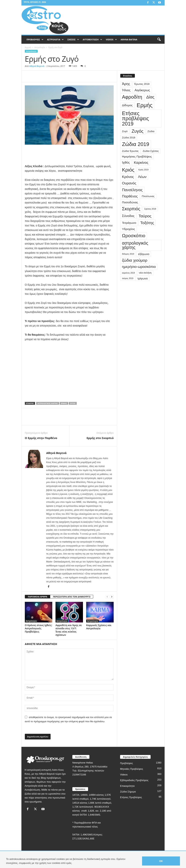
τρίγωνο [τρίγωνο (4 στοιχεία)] (143, 278)
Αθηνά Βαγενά (37, 66)
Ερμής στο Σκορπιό (100, 438)
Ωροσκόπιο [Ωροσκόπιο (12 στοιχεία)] (134, 236)
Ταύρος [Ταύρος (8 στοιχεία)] (145, 216)
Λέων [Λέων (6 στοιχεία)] (142, 177)
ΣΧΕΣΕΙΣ (73, 40)
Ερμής (64, 403)
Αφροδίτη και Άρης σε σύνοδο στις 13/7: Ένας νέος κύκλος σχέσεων (69, 630)
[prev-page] (107, 597)
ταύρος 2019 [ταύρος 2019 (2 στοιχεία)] (128, 278)
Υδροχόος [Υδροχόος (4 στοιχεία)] (129, 229)
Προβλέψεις (127, 763)
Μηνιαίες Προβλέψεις (132, 769)
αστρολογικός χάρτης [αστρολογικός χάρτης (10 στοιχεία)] (135, 245)
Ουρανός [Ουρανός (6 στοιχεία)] (129, 183)
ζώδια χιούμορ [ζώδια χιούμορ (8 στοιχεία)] (135, 260)
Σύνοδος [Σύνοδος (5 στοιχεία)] (128, 216)
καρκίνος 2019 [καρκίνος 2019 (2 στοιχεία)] (128, 273)
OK (161, 861)
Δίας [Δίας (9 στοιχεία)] (150, 97)
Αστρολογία (40, 47)
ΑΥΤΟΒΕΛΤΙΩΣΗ (92, 40)
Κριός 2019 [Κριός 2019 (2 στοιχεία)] (143, 170)
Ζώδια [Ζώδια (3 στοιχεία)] (151, 131)
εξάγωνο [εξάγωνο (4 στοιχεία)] (144, 254)
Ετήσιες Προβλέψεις (131, 797)
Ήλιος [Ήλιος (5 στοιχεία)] (126, 90)
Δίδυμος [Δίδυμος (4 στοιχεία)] (127, 105)
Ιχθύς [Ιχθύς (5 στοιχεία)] (126, 162)
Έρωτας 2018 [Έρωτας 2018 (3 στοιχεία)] (142, 84)
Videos (124, 775)
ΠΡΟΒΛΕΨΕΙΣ (35, 40)
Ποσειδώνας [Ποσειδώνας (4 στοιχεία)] (130, 202)
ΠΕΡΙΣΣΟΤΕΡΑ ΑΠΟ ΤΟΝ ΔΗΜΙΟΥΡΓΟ (72, 597)
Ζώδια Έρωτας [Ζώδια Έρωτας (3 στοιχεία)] (130, 151)
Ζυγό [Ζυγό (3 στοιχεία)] (125, 131)
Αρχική (28, 47)
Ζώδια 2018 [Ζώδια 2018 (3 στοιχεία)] (129, 138)
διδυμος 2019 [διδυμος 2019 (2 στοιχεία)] (128, 254)
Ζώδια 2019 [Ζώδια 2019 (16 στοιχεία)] (136, 144)
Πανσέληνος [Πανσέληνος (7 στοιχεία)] (132, 190)
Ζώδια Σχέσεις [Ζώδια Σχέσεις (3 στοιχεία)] (151, 151)
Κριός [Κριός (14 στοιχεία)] (128, 170)
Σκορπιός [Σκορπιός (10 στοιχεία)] (131, 209)
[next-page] (112, 597)
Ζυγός (73, 403)
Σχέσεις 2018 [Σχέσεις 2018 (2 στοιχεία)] (150, 209)
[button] (159, 40)
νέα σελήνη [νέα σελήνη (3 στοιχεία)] (145, 273)
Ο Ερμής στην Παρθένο (41, 438)
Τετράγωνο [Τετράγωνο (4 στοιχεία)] (129, 223)
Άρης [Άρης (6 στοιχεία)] (126, 84)
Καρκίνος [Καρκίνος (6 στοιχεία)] (141, 163)
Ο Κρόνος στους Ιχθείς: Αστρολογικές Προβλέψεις (38, 628)
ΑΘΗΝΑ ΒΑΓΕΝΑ (129, 39)
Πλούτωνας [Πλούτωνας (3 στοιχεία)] (148, 196)
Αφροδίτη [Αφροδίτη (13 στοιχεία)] (132, 97)
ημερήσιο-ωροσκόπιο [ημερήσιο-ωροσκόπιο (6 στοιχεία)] (139, 267)
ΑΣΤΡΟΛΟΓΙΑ (55, 40)
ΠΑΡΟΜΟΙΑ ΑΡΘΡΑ (38, 597)
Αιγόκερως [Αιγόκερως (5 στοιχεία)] (142, 90)
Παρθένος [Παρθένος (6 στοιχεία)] (130, 196)
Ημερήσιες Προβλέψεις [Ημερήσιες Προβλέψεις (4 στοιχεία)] (137, 156)
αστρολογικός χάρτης (48, 403)
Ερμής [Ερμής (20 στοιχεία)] (145, 105)
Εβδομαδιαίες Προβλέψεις (134, 780)
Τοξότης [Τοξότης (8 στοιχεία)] (147, 223)
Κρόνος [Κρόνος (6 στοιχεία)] (128, 177)
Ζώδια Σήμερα (128, 792)
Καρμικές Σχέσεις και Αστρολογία (99, 627)
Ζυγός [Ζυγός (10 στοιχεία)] (138, 131)
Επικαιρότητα (127, 786)
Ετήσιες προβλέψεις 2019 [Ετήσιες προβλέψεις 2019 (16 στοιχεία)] (135, 119)
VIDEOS (111, 40)
